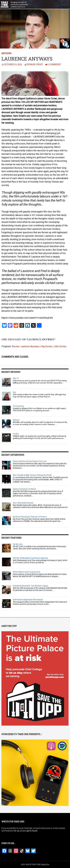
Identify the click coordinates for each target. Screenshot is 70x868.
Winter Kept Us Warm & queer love (26, 572)
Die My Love (18, 544)
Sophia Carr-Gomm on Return (24, 489)
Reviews (6, 53)
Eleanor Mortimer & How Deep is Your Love (30, 461)
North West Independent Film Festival (28, 600)
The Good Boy (18, 406)
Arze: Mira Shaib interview (23, 503)
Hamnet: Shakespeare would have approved (30, 558)
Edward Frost (35, 64)
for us (16, 831)
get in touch (32, 831)
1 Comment (54, 64)
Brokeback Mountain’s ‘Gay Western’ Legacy (30, 586)
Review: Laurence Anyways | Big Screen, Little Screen (39, 346)
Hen (14, 392)
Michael (16, 420)
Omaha (16, 434)
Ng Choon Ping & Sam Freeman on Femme (30, 517)
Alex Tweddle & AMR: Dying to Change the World (32, 475)
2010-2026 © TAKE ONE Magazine (35, 864)
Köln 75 (16, 378)
